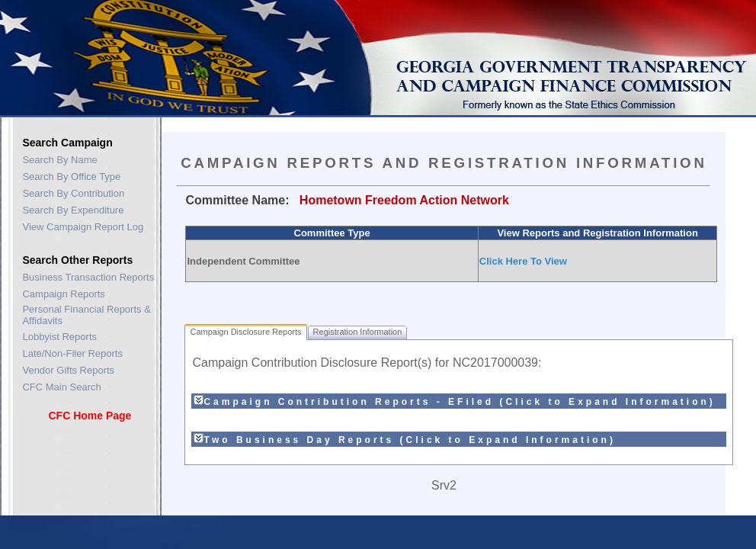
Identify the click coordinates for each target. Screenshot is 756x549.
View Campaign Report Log (83, 227)
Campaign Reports (63, 294)
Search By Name (59, 160)
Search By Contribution (73, 193)
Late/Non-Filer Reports (72, 353)
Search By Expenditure (73, 210)
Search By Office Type (71, 177)
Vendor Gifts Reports (68, 370)
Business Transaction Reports (88, 277)
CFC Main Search (61, 387)
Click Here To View (523, 261)
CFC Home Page (90, 416)
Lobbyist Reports (59, 337)
